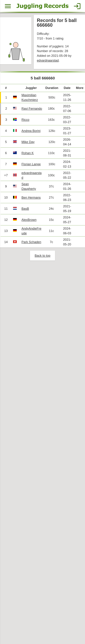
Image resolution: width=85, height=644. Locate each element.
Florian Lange (31, 164)
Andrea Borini (31, 131)
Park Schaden (31, 242)
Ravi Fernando (32, 109)
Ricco (25, 120)
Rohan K (28, 153)
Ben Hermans (31, 197)
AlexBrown (29, 220)
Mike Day (28, 142)
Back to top (42, 256)
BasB (25, 209)
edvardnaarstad (48, 60)
